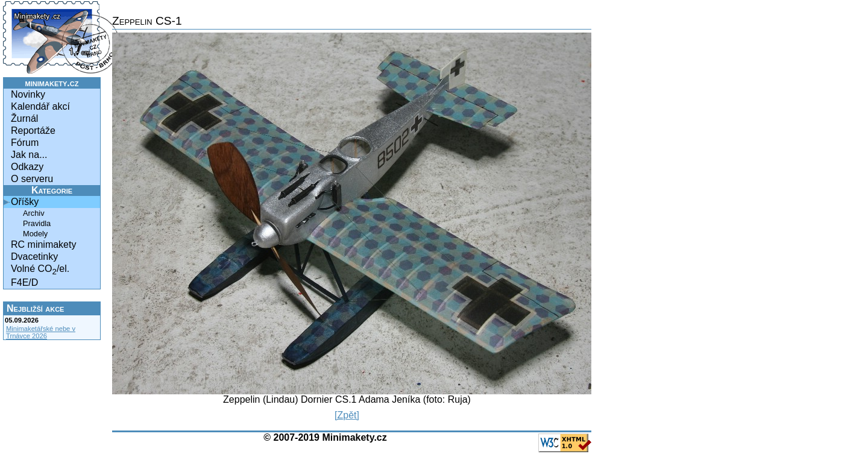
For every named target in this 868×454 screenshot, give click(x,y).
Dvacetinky (34, 257)
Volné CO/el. (40, 270)
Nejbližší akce (35, 308)
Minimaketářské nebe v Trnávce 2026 (41, 332)
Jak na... (29, 155)
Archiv (34, 213)
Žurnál (24, 118)
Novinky (28, 94)
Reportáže (33, 131)
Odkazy (27, 167)
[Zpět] (347, 415)
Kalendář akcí (40, 106)
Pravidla (37, 223)
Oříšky (25, 202)
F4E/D (24, 282)
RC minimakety (43, 244)
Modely (35, 234)
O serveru (32, 179)
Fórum (25, 143)
